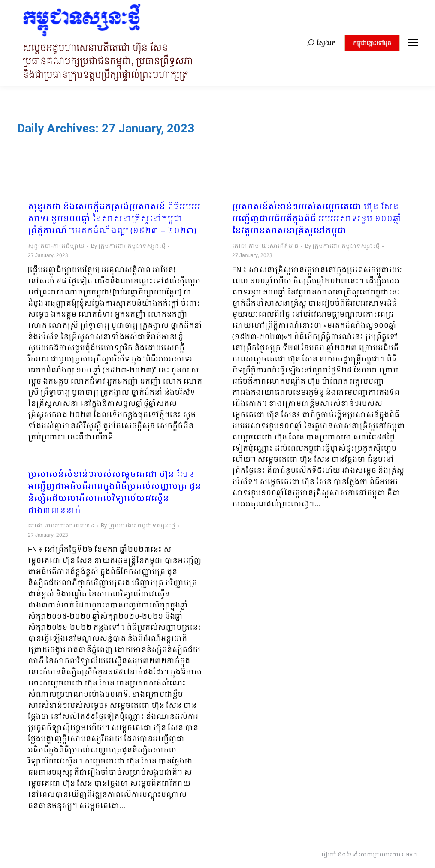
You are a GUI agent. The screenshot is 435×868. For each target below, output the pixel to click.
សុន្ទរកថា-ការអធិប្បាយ (56, 246)
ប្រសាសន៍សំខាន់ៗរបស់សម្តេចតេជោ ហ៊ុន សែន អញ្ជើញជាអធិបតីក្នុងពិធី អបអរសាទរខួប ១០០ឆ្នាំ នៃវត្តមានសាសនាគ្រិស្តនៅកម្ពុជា (317, 219)
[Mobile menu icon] (413, 43)
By (128, 246)
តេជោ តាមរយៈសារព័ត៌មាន (265, 246)
